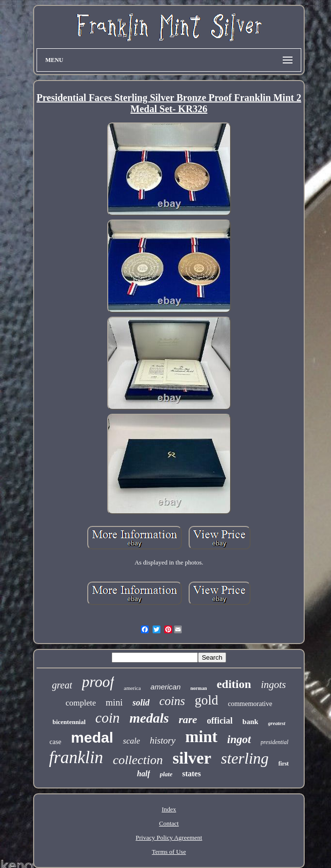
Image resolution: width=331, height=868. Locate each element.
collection (138, 760)
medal (92, 737)
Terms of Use (169, 852)
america (132, 688)
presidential (275, 742)
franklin (76, 757)
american (166, 687)
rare (188, 719)
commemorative (250, 704)
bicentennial (69, 722)
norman (199, 688)
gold (206, 700)
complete (81, 703)
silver (192, 758)
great (62, 685)
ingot (239, 739)
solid (141, 703)
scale (131, 741)
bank (250, 722)
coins (172, 701)
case (56, 742)
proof (98, 682)
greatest (277, 723)
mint (201, 737)
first (283, 764)
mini (114, 702)
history (163, 740)
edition (234, 684)
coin (108, 718)
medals (149, 718)
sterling (245, 758)
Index (169, 809)
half (144, 774)
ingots (273, 685)
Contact (169, 823)
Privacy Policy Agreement (169, 838)
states (192, 774)
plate (166, 774)
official (220, 721)
